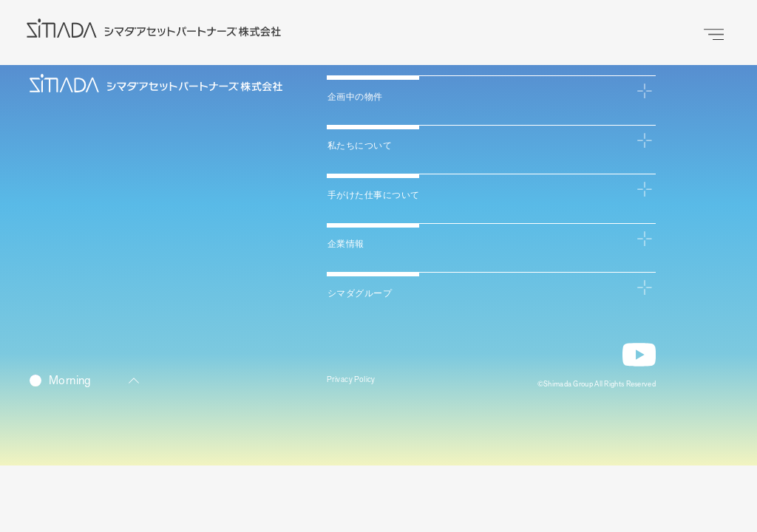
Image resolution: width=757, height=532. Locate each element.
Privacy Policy (359, 383)
